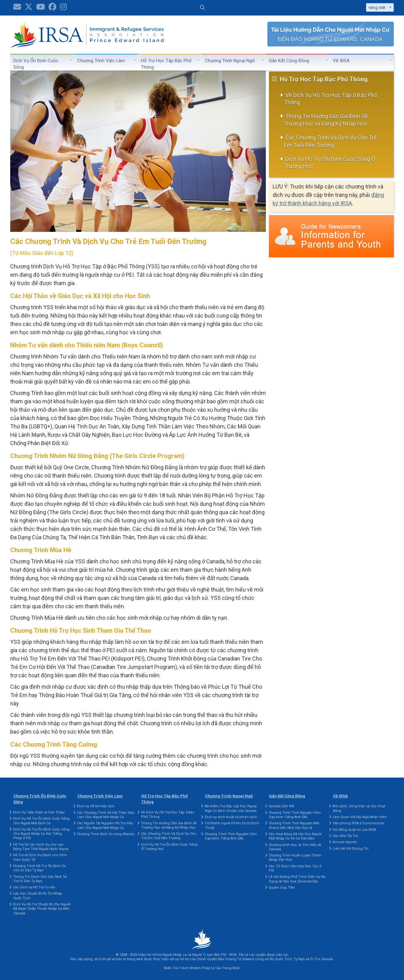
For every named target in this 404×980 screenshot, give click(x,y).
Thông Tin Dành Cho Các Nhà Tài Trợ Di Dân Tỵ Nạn (40, 879)
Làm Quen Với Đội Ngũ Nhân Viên (360, 817)
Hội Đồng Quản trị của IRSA (354, 830)
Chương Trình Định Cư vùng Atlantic (106, 834)
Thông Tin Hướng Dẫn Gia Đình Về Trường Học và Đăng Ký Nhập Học (326, 120)
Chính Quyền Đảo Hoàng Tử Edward (225, 959)
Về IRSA (341, 61)
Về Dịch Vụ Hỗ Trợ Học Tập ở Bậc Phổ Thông (331, 99)
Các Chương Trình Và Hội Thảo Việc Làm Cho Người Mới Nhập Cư (106, 815)
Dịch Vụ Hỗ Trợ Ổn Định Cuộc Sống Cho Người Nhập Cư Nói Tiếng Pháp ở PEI (41, 834)
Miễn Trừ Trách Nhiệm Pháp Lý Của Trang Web (202, 968)
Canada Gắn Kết (281, 806)
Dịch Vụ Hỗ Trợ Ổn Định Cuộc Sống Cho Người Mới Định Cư (41, 821)
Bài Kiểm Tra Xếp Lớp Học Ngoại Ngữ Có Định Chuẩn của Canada (231, 808)
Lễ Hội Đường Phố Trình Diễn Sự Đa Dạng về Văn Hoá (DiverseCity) (297, 879)
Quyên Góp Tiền (282, 888)
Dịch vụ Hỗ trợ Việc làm (96, 806)
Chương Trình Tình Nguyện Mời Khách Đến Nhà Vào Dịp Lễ (294, 825)
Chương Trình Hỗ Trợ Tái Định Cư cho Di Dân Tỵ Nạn (39, 868)
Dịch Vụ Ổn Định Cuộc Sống (36, 64)
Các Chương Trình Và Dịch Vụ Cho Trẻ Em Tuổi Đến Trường (330, 141)
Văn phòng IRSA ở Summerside (358, 823)
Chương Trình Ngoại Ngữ (230, 61)
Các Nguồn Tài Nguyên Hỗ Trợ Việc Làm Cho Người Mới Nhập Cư (105, 825)
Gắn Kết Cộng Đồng (289, 61)
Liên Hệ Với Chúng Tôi (351, 849)
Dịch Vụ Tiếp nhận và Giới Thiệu (39, 812)
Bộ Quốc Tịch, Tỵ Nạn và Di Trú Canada (301, 959)
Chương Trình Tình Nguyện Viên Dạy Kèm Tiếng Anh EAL (231, 836)
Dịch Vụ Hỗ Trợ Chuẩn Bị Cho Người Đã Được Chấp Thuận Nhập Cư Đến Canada (42, 909)
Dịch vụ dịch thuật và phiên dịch (231, 817)
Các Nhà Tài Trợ (345, 836)
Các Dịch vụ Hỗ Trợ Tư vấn (34, 887)
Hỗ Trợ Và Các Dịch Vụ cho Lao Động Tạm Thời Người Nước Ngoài (41, 847)
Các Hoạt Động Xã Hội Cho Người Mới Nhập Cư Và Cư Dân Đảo (295, 836)
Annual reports (345, 842)
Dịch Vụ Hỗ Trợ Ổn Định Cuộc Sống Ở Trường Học (330, 163)
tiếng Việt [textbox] (377, 8)
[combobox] (380, 7)
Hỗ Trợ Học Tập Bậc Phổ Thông (166, 64)
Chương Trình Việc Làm (101, 61)
